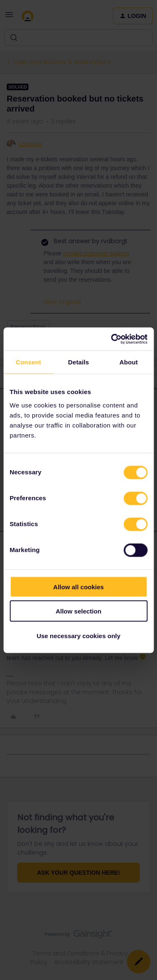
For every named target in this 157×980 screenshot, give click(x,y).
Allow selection (78, 611)
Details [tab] (79, 362)
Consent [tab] (28, 362)
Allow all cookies (78, 587)
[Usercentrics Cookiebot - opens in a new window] (112, 339)
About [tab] (129, 362)
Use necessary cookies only (78, 635)
